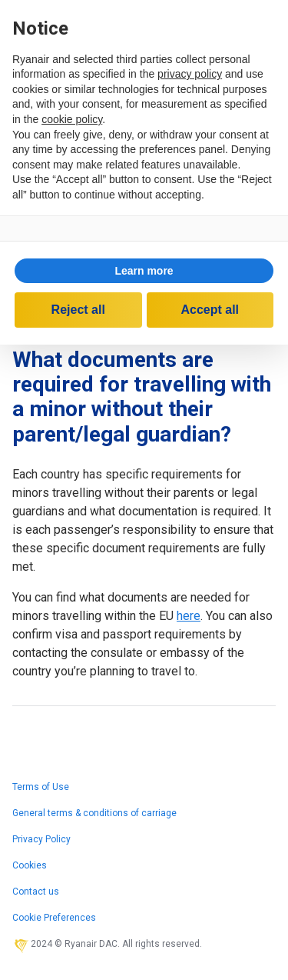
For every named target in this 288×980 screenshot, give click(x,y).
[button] (144, 271)
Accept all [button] (210, 310)
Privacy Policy (41, 839)
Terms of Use (41, 787)
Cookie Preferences (54, 918)
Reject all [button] (78, 310)
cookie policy (72, 119)
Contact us (36, 892)
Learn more (144, 271)
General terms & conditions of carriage (94, 813)
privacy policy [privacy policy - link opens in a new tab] (190, 74)
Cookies (30, 865)
